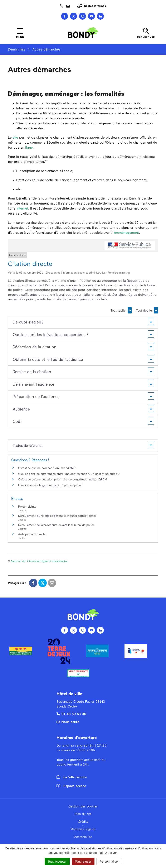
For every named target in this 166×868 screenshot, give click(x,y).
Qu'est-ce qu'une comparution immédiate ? (47, 468)
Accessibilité (83, 837)
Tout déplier (147, 310)
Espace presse (71, 786)
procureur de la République (123, 280)
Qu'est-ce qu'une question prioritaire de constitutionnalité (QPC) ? (63, 479)
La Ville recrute (72, 777)
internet (22, 208)
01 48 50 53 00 (71, 714)
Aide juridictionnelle (32, 534)
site (15, 137)
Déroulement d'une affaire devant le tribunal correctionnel (57, 516)
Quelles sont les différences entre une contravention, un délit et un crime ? (69, 474)
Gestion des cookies (83, 806)
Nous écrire (68, 722)
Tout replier (121, 310)
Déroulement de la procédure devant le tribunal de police (56, 525)
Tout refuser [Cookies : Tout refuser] (83, 861)
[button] (83, 322)
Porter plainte (27, 506)
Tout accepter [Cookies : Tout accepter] (57, 861)
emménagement (126, 232)
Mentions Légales (83, 829)
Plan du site (83, 814)
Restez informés (91, 6)
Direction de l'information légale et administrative (39, 561)
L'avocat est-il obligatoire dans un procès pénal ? (51, 485)
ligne (29, 147)
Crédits (83, 821)
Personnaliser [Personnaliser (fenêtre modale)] (109, 861)
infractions (109, 290)
